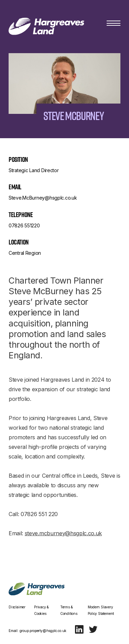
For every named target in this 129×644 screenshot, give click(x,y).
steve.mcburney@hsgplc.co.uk (63, 536)
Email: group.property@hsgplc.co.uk (37, 631)
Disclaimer (17, 607)
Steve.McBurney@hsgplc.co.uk (43, 198)
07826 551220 (24, 225)
